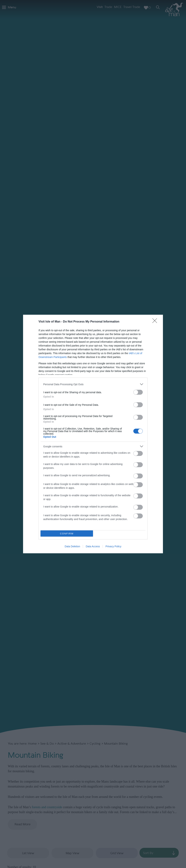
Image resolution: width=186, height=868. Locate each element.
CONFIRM (67, 534)
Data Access (93, 546)
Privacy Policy (113, 546)
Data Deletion (72, 546)
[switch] (138, 392)
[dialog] (93, 434)
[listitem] (93, 384)
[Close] (156, 322)
